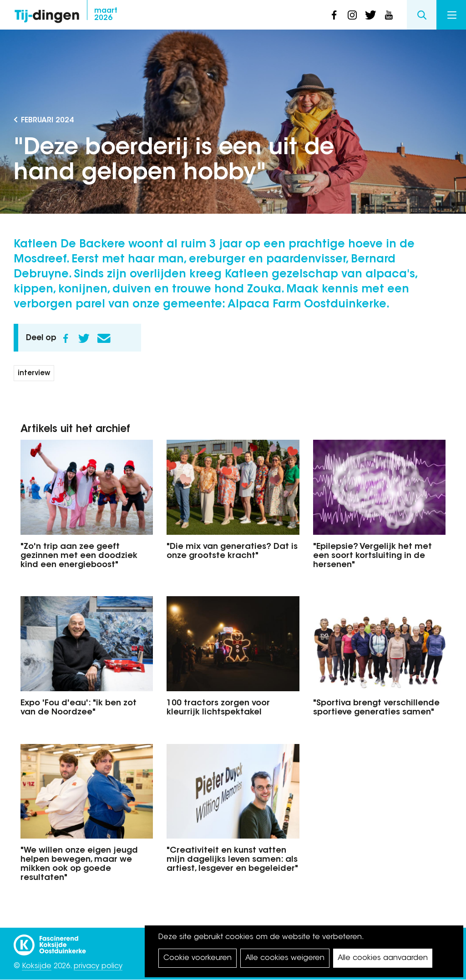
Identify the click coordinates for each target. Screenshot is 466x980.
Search (422, 15)
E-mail (104, 338)
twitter (370, 15)
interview (34, 374)
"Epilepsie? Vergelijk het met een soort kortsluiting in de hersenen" (372, 556)
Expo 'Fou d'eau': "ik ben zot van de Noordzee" (79, 708)
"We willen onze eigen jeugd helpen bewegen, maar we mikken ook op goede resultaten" (79, 864)
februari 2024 (47, 121)
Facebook (66, 338)
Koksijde (37, 966)
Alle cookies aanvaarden (383, 958)
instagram (352, 15)
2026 (106, 15)
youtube (389, 15)
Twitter (84, 338)
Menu (452, 15)
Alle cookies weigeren (285, 958)
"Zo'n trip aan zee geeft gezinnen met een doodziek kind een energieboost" (79, 556)
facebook (334, 15)
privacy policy (98, 966)
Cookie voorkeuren (198, 958)
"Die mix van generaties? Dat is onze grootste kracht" (232, 552)
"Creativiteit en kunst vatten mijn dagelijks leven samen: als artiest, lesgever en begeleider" (232, 860)
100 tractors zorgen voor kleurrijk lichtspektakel (218, 708)
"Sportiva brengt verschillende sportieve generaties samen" (376, 708)
